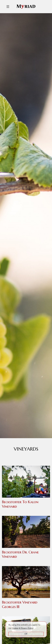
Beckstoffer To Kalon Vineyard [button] (20, 504)
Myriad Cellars (26, 7)
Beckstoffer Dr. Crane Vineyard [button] (20, 554)
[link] (23, 628)
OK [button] (26, 634)
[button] (9, 7)
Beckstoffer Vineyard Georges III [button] (20, 605)
